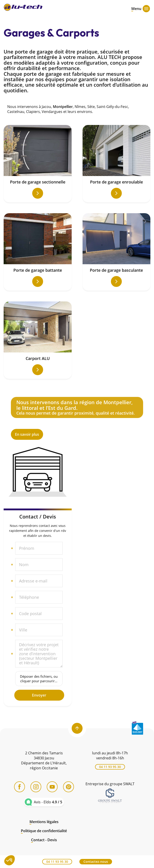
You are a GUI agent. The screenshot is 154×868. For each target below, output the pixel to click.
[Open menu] (136, 8)
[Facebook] (20, 787)
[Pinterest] (68, 787)
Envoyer (39, 695)
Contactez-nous (96, 862)
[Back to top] (77, 728)
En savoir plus (77, 418)
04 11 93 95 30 (110, 767)
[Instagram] (36, 787)
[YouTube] (52, 787)
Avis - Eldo (48, 802)
